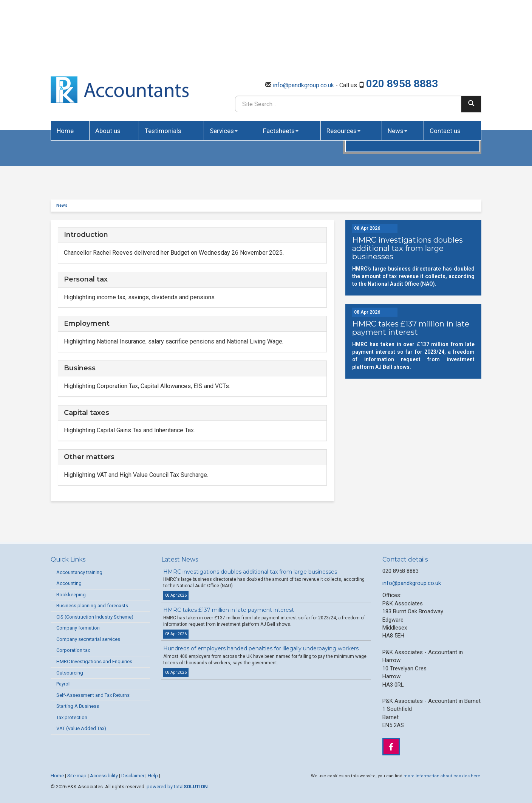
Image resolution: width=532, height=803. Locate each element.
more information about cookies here (442, 776)
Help (153, 776)
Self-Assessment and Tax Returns (93, 695)
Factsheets (281, 63)
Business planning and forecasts (92, 606)
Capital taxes (87, 413)
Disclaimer (133, 776)
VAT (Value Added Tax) (81, 728)
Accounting (69, 583)
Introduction (86, 235)
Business (80, 368)
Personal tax (86, 279)
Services (224, 63)
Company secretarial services (88, 639)
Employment (87, 323)
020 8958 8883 (402, 16)
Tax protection (72, 717)
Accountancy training (79, 572)
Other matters (89, 457)
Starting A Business (78, 706)
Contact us (445, 63)
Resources (343, 63)
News (397, 63)
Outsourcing (70, 673)
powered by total (177, 787)
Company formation (78, 628)
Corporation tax (73, 650)
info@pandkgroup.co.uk (303, 17)
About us (108, 63)
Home (65, 63)
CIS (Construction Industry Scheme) (95, 617)
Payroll (63, 684)
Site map (77, 776)
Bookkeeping (71, 595)
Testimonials (163, 63)
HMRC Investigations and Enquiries (94, 661)
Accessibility (104, 776)
